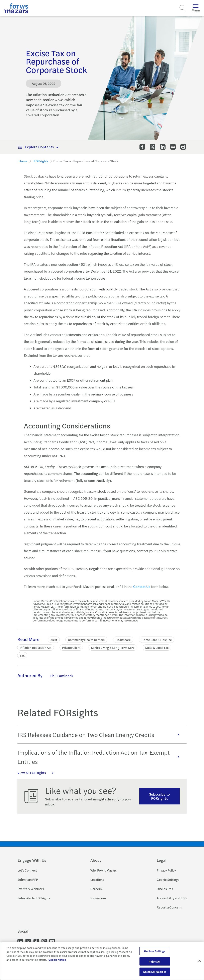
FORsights (41, 161)
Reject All (155, 961)
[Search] (183, 8)
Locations (97, 879)
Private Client (71, 647)
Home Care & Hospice (157, 640)
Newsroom (98, 898)
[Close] (200, 961)
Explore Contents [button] (36, 147)
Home (23, 161)
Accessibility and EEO (172, 898)
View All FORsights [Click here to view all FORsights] (38, 773)
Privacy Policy (166, 870)
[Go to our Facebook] (36, 941)
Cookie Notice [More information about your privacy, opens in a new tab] (57, 960)
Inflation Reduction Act (36, 647)
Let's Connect (27, 870)
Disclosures (165, 889)
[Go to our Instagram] (44, 941)
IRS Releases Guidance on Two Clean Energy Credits (100, 735)
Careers (96, 889)
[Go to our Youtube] (52, 941)
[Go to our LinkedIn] (20, 941)
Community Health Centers (86, 640)
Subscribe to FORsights (159, 796)
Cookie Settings (168, 879)
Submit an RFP (28, 879)
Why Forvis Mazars (104, 870)
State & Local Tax (157, 647)
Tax (22, 655)
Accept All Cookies (155, 972)
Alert (54, 640)
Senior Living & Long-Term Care (113, 647)
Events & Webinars (31, 889)
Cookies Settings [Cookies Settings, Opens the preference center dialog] (155, 951)
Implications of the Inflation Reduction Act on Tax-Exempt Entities (100, 757)
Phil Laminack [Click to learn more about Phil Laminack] (62, 676)
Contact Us (142, 587)
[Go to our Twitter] (28, 941)
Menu (196, 8)
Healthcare (123, 640)
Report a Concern (169, 907)
